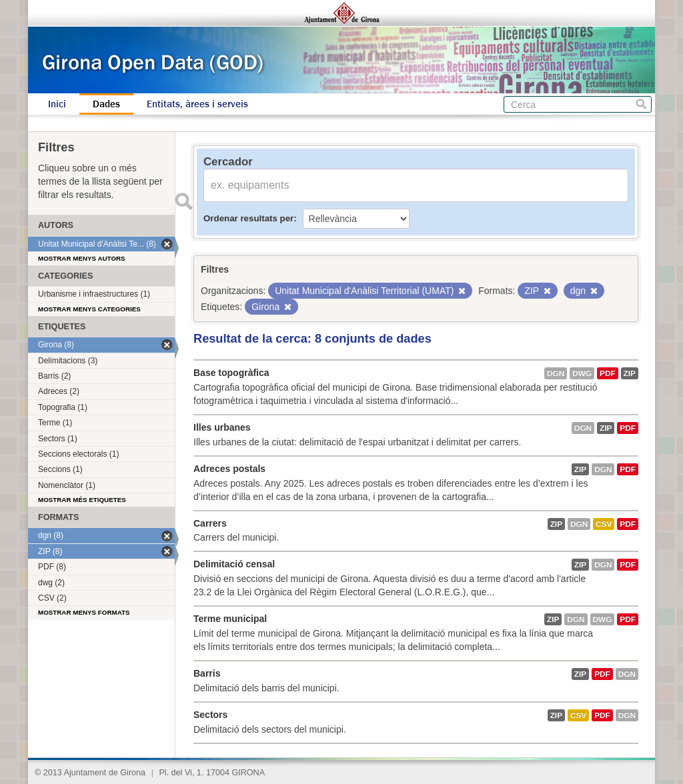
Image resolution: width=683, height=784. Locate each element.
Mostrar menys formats (84, 612)
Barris (207, 673)
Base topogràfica (231, 373)
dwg (582, 373)
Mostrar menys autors (82, 258)
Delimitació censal (234, 564)
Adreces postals (229, 469)
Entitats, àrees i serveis (197, 104)
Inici (57, 104)
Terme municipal (230, 619)
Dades (106, 104)
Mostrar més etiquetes (82, 500)
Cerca (641, 104)
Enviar (183, 201)
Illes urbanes (222, 427)
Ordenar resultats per (248, 218)
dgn (556, 373)
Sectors (210, 715)
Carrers (210, 523)
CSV (604, 524)
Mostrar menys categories (89, 309)
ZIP (630, 373)
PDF (608, 373)
